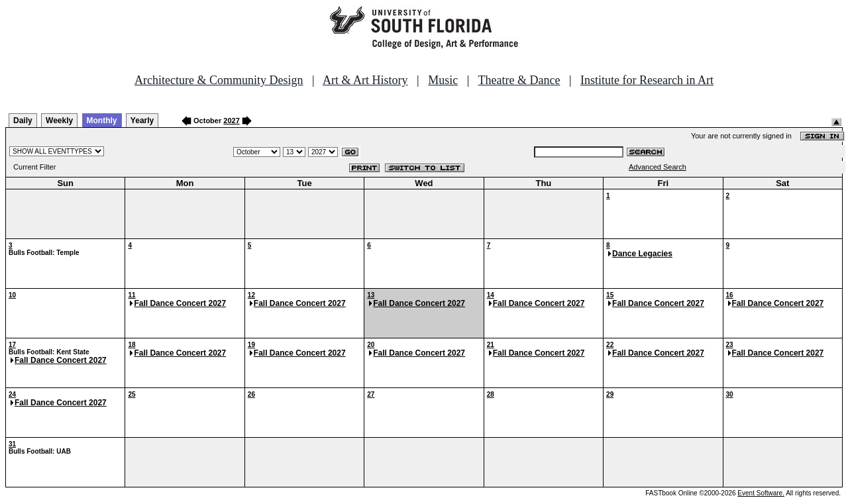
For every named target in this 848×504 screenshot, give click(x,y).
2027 (231, 121)
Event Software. (761, 493)
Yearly (142, 121)
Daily (23, 121)
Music (443, 80)
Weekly (59, 121)
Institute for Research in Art (647, 80)
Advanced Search (658, 167)
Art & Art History (365, 80)
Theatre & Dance (519, 80)
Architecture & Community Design (219, 80)
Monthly (102, 121)
